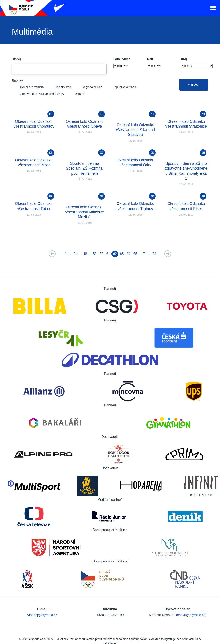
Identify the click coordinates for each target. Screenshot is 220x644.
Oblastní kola (60, 88)
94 (154, 255)
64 (129, 255)
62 (115, 255)
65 (135, 255)
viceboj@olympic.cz (42, 605)
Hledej (16, 60)
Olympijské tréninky (28, 88)
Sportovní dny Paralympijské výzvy (38, 95)
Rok (150, 60)
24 (76, 255)
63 (122, 255)
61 (108, 255)
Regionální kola (89, 88)
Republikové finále (121, 88)
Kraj (184, 60)
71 (145, 255)
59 (95, 255)
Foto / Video (122, 60)
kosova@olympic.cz (190, 605)
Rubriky (17, 81)
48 (85, 255)
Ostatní (76, 95)
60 (102, 255)
